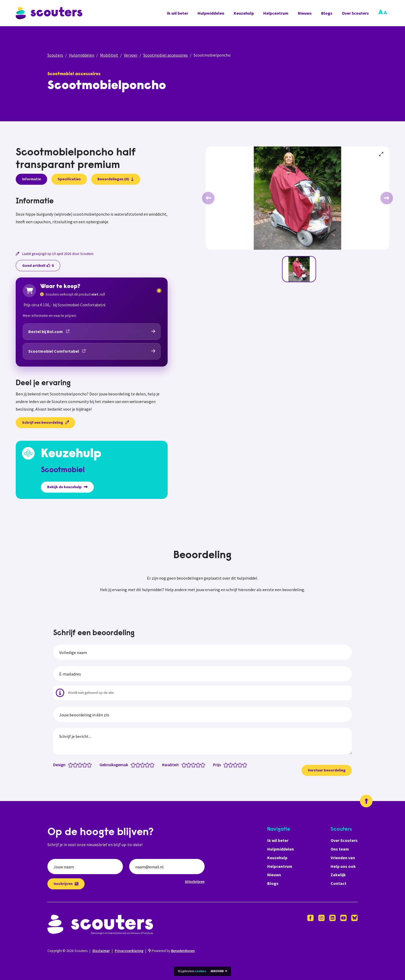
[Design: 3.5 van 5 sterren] (83, 765)
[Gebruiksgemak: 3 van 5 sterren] (144, 765)
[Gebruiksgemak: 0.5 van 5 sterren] (132, 765)
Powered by (172, 951)
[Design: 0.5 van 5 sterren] (69, 765)
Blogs (327, 13)
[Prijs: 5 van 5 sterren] (246, 765)
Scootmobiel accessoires (166, 55)
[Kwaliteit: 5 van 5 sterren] (204, 765)
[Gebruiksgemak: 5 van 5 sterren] (153, 765)
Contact (338, 883)
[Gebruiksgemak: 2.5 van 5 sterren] (141, 765)
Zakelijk (338, 875)
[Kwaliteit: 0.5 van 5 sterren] (183, 765)
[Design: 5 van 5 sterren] (91, 765)
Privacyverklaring (129, 951)
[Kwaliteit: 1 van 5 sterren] (185, 765)
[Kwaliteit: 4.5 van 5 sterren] (202, 765)
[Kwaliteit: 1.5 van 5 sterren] (187, 765)
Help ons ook (343, 866)
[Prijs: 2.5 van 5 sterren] (234, 765)
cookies (200, 971)
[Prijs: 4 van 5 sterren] (241, 765)
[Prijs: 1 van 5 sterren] (227, 765)
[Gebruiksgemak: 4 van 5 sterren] (148, 765)
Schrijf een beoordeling (45, 422)
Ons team (340, 849)
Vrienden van (343, 858)
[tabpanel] (92, 217)
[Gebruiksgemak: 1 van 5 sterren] (134, 765)
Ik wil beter (177, 13)
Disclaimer (101, 951)
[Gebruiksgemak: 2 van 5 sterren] (139, 765)
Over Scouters (355, 13)
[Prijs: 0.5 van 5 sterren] (225, 765)
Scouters (55, 55)
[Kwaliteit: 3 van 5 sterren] (195, 765)
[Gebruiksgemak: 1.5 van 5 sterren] (137, 765)
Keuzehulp (244, 13)
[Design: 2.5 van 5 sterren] (79, 765)
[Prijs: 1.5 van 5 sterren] (229, 765)
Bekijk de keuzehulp (67, 487)
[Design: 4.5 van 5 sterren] (88, 765)
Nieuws (305, 13)
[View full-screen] (381, 154)
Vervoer (131, 55)
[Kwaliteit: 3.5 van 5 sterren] (197, 765)
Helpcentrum (276, 13)
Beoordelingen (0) (116, 179)
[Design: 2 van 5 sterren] (76, 765)
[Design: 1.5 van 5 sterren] (74, 765)
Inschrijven (66, 884)
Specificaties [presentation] (69, 179)
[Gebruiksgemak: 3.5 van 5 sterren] (146, 765)
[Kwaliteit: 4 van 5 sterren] (199, 765)
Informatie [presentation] (31, 179)
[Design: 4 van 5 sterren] (86, 765)
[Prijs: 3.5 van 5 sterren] (239, 765)
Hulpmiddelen (211, 13)
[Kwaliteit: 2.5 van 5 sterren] (192, 765)
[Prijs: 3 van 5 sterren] (236, 765)
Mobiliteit (109, 55)
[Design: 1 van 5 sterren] (72, 765)
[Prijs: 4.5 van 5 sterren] (243, 765)
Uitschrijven (195, 881)
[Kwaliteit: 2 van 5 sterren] (190, 765)
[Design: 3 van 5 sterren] (81, 765)
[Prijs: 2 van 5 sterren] (232, 765)
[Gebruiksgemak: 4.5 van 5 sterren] (151, 765)
